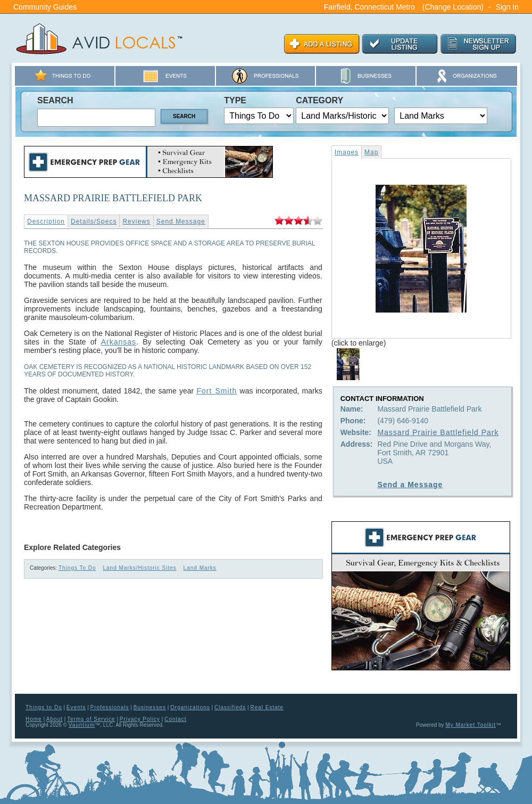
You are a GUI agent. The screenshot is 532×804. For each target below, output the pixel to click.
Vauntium (82, 725)
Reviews (136, 221)
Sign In (507, 7)
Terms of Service (91, 719)
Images (347, 152)
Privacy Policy (140, 719)
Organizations (190, 707)
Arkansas (119, 342)
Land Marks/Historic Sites (139, 568)
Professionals (110, 707)
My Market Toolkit (471, 725)
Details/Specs (94, 221)
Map (371, 152)
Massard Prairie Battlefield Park (438, 432)
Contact (175, 719)
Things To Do (77, 568)
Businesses (150, 707)
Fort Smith (217, 391)
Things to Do (44, 707)
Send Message (181, 221)
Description (46, 221)
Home (34, 719)
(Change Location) (453, 7)
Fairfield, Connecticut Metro (369, 7)
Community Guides (45, 7)
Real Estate (267, 707)
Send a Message (410, 485)
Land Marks (200, 568)
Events (76, 707)
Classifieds (230, 707)
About (55, 719)
